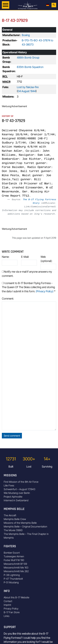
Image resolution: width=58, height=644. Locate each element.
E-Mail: (25, 257)
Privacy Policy (11, 609)
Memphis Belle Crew (15, 519)
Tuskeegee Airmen (14, 556)
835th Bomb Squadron (30, 67)
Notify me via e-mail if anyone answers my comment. (27, 274)
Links (7, 616)
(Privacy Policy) (45, 291)
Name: (6, 257)
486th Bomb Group (28, 58)
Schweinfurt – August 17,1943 (20, 489)
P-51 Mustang (11, 582)
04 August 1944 (27, 91)
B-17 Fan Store (12, 612)
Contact (8, 601)
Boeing (26, 35)
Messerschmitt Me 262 (16, 571)
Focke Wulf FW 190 (14, 560)
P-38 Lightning (12, 575)
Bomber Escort (12, 553)
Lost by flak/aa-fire (28, 87)
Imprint (7, 605)
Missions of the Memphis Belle (20, 523)
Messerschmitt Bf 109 (15, 564)
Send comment (12, 436)
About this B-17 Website (17, 597)
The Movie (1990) (13, 530)
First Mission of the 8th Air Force (21, 482)
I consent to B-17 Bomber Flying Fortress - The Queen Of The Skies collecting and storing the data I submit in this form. (29, 287)
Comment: (8, 299)
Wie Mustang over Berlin (17, 493)
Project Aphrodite (13, 497)
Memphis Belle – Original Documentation (25, 527)
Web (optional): (46, 259)
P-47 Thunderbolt (13, 579)
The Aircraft (10, 515)
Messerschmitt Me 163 (16, 568)
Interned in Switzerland (16, 500)
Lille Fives (9, 485)
